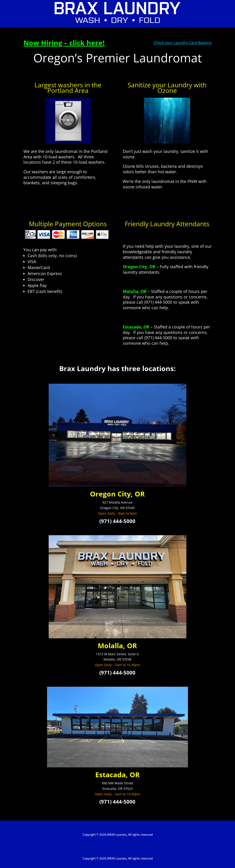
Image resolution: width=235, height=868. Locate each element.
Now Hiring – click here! (64, 43)
